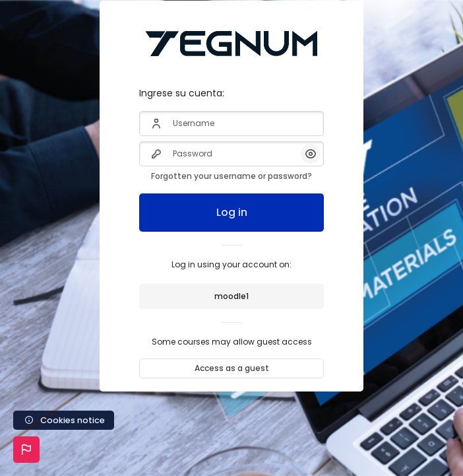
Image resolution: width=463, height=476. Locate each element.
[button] (26, 450)
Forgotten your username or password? (231, 176)
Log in (232, 212)
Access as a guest (232, 368)
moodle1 (231, 296)
